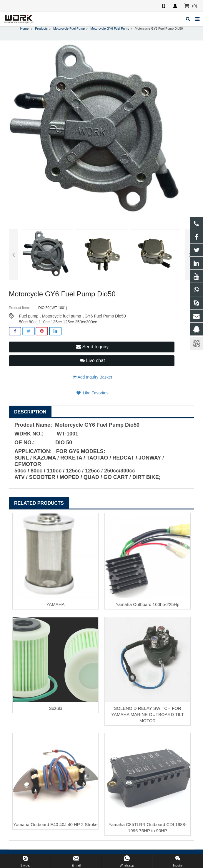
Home (24, 28)
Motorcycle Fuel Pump (69, 28)
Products (41, 28)
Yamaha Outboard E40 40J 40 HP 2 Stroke (55, 824)
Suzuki (55, 708)
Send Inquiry (92, 347)
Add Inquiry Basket (92, 377)
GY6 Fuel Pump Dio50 (105, 316)
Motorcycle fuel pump (62, 316)
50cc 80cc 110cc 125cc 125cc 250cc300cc (58, 322)
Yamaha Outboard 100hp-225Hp (148, 604)
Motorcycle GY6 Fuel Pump (110, 28)
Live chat (92, 360)
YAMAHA (55, 604)
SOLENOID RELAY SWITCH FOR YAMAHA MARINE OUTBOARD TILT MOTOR (148, 714)
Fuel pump (29, 316)
